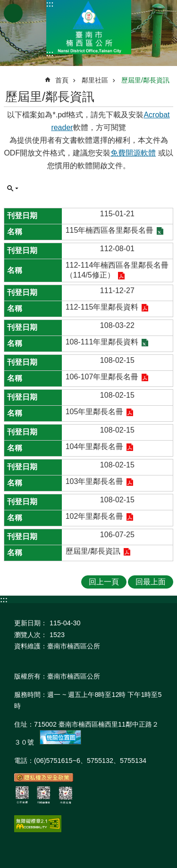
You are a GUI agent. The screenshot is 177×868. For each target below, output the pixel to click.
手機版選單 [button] (13, 13)
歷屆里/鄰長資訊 (145, 80)
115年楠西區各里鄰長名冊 (110, 230)
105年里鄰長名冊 (95, 412)
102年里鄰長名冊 (95, 516)
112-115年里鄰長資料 (102, 307)
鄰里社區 (95, 80)
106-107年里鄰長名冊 (102, 377)
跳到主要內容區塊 (5, 5)
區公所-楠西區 (89, 27)
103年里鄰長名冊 (95, 481)
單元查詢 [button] (13, 188)
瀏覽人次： (31, 635)
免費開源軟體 (133, 153)
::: (50, 4)
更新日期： (31, 623)
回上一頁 (104, 582)
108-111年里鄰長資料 (102, 342)
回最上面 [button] (151, 582)
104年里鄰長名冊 (95, 446)
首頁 (62, 80)
